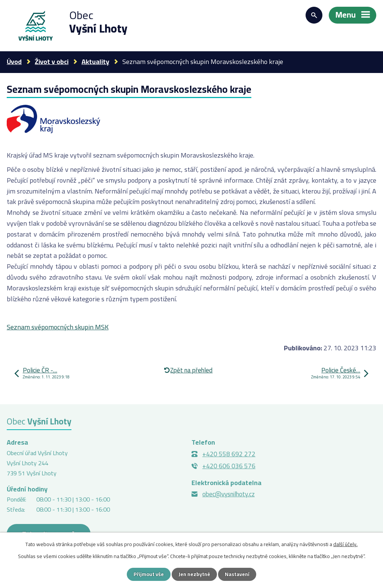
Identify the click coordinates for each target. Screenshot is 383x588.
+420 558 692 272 (229, 454)
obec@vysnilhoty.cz (229, 494)
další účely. (345, 544)
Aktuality (95, 62)
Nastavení (237, 574)
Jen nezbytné (194, 574)
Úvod (14, 62)
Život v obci (52, 62)
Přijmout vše (149, 574)
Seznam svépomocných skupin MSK (58, 327)
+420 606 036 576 (229, 466)
